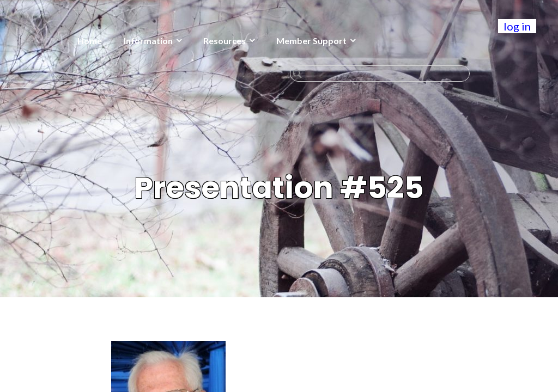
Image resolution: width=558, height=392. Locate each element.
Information (148, 41)
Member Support (311, 41)
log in (517, 26)
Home (90, 41)
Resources (225, 41)
